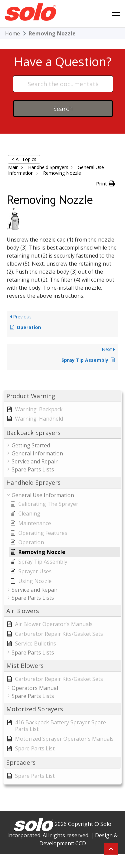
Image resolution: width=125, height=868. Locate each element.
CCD (81, 843)
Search (63, 109)
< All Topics (24, 159)
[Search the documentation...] (63, 84)
